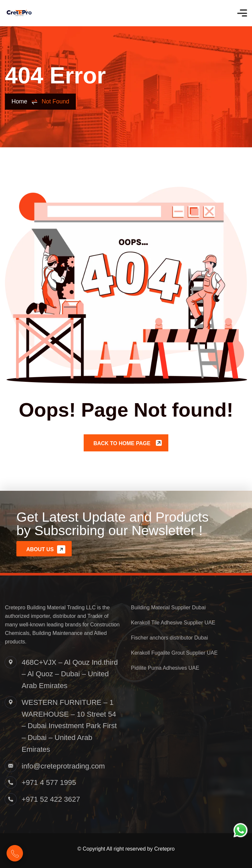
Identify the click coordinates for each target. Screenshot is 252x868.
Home (25, 102)
